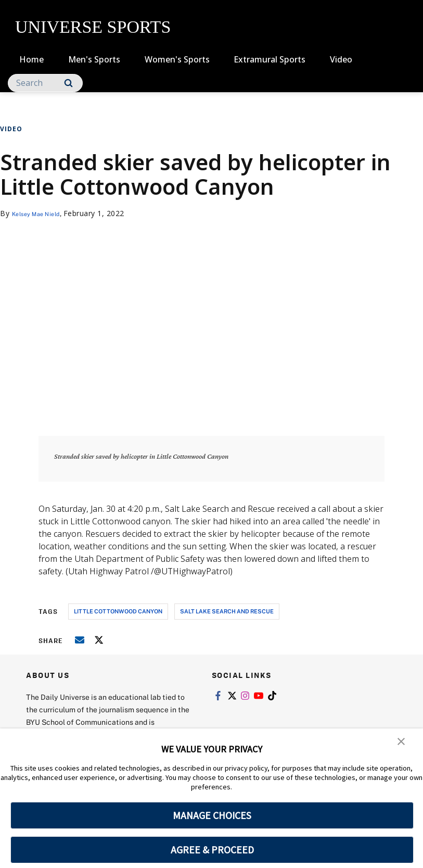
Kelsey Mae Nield (43, 213)
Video (341, 59)
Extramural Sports (270, 59)
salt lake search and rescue (227, 611)
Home (31, 59)
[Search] (45, 83)
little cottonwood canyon (118, 611)
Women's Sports (177, 59)
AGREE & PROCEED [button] (212, 850)
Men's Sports (94, 59)
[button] (402, 744)
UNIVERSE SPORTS (93, 27)
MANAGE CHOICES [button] (212, 815)
